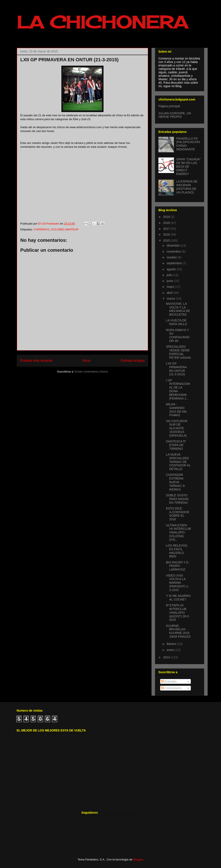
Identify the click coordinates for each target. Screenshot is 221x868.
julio (170, 275)
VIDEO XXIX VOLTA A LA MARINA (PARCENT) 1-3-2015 (178, 583)
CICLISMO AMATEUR (65, 229)
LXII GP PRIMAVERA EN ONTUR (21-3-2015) (176, 369)
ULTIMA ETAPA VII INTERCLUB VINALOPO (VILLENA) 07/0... (178, 532)
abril (170, 293)
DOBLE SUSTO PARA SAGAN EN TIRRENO (177, 499)
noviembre (174, 252)
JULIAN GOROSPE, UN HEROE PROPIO (175, 115)
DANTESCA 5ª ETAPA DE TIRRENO (176, 445)
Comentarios (171, 688)
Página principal (169, 106)
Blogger (138, 859)
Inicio (87, 361)
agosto (172, 269)
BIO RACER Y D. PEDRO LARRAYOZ (178, 566)
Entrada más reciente (36, 361)
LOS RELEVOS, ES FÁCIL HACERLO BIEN (177, 551)
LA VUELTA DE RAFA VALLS (176, 322)
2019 (167, 217)
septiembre (174, 263)
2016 (167, 234)
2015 (167, 241)
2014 (167, 657)
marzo (171, 299)
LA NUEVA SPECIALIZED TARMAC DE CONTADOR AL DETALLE (178, 462)
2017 (167, 229)
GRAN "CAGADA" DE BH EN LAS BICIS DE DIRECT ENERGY (189, 166)
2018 (167, 223)
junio (170, 281)
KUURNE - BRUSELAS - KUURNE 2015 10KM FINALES (178, 631)
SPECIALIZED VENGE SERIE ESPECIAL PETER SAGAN (178, 352)
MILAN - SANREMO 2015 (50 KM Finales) (176, 410)
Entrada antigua (133, 361)
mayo (171, 287)
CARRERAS (41, 229)
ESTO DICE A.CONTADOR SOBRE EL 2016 (178, 514)
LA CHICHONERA (102, 22)
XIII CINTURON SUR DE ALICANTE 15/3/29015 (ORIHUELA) (177, 428)
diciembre (174, 245)
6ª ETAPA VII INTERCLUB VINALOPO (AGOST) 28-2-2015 (178, 612)
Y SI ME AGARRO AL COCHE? (178, 598)
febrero (172, 644)
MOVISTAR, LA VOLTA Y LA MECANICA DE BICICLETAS (178, 309)
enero (171, 650)
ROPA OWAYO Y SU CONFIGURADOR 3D (178, 335)
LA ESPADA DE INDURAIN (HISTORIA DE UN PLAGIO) (187, 187)
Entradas (169, 681)
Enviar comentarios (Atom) (91, 372)
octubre (172, 257)
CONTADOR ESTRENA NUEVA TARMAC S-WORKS (176, 482)
